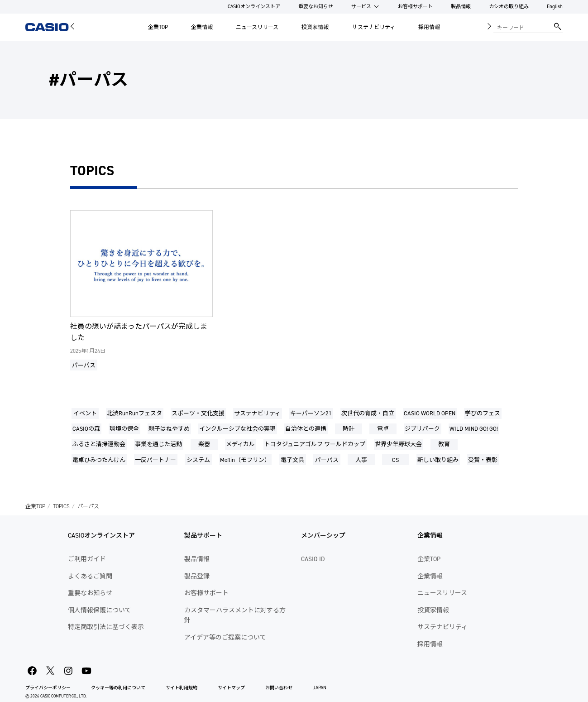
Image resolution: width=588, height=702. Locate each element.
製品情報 (461, 7)
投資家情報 (315, 27)
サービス (361, 7)
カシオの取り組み (509, 7)
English (555, 7)
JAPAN (320, 688)
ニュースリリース (257, 27)
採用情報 (429, 27)
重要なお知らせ (316, 7)
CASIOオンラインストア (254, 7)
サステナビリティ (374, 27)
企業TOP (158, 27)
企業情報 (202, 27)
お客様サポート (415, 7)
